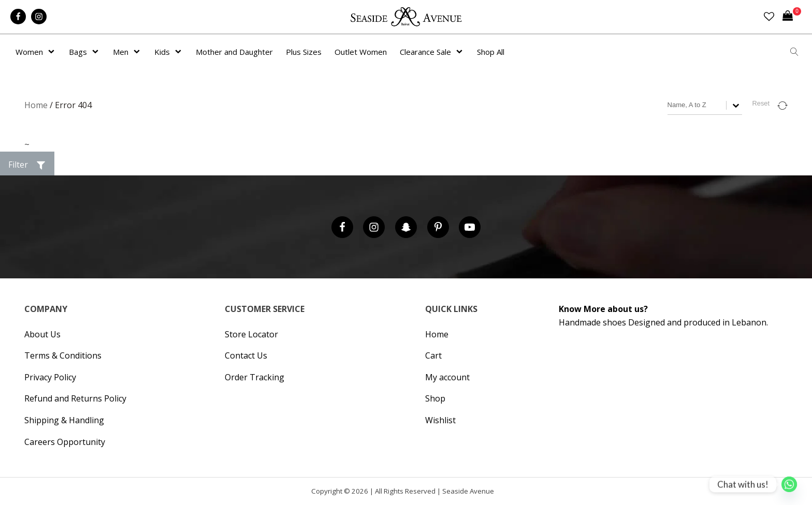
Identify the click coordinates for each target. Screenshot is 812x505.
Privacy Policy (50, 377)
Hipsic (500, 493)
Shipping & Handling (64, 420)
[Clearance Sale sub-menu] (461, 52)
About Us (42, 334)
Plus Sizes (304, 52)
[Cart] (792, 17)
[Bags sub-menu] (97, 52)
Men (121, 52)
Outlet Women (361, 52)
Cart (433, 355)
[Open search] (794, 52)
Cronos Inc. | (497, 493)
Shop (435, 398)
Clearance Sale (425, 52)
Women (29, 52)
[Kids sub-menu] (180, 52)
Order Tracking (255, 377)
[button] (27, 165)
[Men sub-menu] (139, 52)
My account (447, 377)
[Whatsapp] (789, 484)
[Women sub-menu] (53, 52)
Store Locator (251, 334)
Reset (761, 103)
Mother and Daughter (234, 52)
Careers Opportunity (65, 442)
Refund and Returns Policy (75, 398)
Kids (162, 52)
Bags (78, 52)
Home (36, 105)
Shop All (491, 52)
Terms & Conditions (63, 355)
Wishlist (440, 420)
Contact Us (246, 355)
